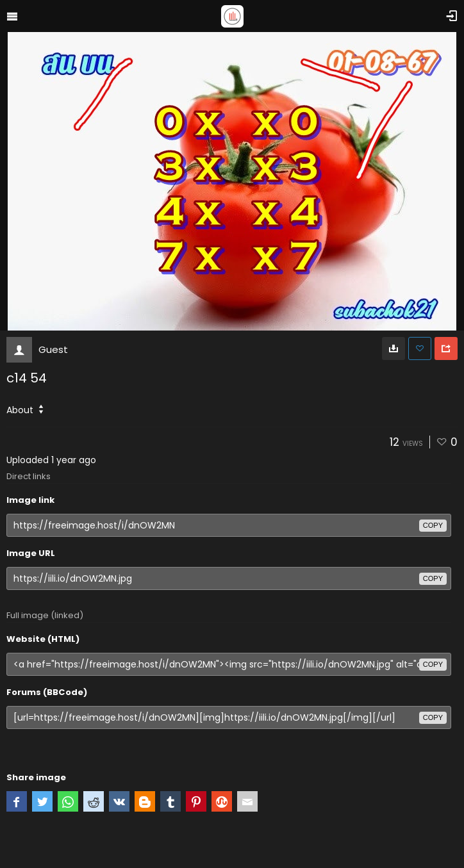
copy (433, 525)
